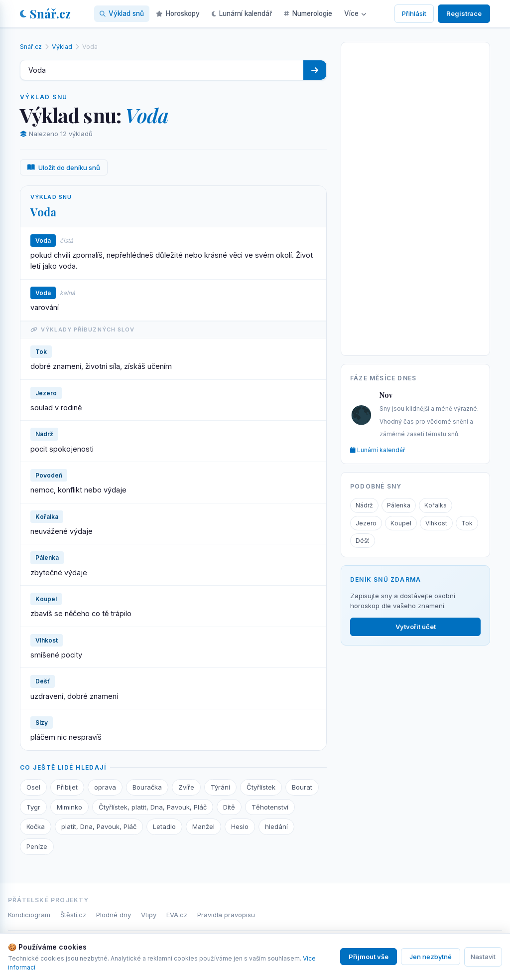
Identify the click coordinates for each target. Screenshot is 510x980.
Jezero (366, 523)
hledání (276, 826)
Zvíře (186, 787)
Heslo (240, 826)
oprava (105, 787)
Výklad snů (122, 13)
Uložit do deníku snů (64, 167)
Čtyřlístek (261, 787)
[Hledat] (315, 70)
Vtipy (149, 915)
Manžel (203, 826)
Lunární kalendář (242, 13)
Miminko (69, 807)
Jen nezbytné (431, 957)
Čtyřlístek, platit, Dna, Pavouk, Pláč (153, 807)
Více (355, 13)
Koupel (401, 523)
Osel (33, 787)
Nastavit (483, 957)
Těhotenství (270, 807)
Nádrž (364, 505)
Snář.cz (45, 13)
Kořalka (436, 505)
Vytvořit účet (416, 627)
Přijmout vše (369, 957)
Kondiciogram (29, 915)
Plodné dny (114, 915)
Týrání (220, 787)
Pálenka (399, 505)
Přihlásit (414, 13)
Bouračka (147, 787)
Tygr (33, 807)
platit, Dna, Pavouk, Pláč (99, 826)
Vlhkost (436, 523)
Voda (43, 212)
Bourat (302, 787)
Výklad (62, 47)
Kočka (36, 826)
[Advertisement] (415, 197)
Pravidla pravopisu (226, 915)
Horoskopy (178, 13)
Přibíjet (67, 787)
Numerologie (308, 13)
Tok (467, 523)
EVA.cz (177, 915)
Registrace (464, 13)
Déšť (363, 541)
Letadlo (164, 826)
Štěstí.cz (73, 915)
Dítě (229, 807)
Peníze (37, 846)
